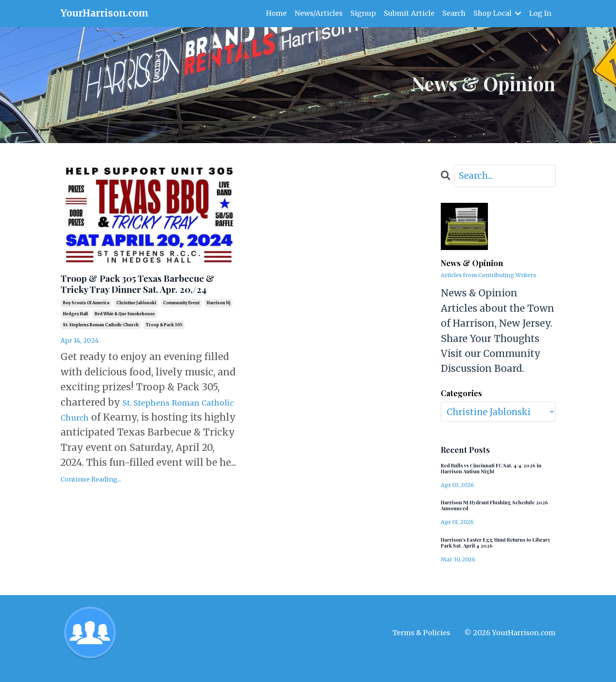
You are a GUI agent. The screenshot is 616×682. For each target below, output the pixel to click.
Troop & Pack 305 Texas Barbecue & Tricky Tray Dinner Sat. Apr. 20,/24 (147, 294)
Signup (362, 13)
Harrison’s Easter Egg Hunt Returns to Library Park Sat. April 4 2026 (495, 551)
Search (454, 13)
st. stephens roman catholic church (101, 346)
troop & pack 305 (164, 346)
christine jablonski (136, 324)
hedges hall (75, 335)
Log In (540, 13)
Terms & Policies (421, 644)
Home (275, 13)
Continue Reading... (91, 515)
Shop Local (497, 13)
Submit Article (409, 13)
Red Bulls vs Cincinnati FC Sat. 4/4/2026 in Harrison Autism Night (493, 471)
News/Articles (317, 13)
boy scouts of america (86, 324)
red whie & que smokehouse (125, 335)
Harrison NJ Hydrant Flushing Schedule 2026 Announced (487, 511)
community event (181, 324)
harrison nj (218, 324)
